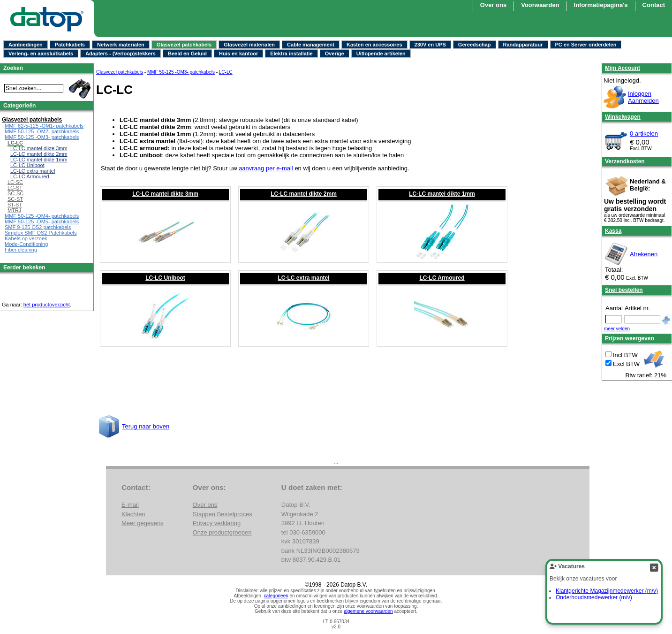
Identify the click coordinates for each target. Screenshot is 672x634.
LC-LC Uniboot (165, 278)
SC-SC (15, 193)
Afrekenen (644, 254)
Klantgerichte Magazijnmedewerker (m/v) (607, 591)
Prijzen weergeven (630, 338)
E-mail (130, 505)
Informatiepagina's (601, 5)
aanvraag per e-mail (266, 168)
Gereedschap (475, 45)
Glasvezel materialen (249, 45)
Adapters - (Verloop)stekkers (121, 53)
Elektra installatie (291, 53)
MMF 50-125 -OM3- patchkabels (181, 72)
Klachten (133, 514)
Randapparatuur (523, 45)
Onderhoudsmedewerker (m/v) (594, 597)
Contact (654, 5)
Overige (335, 53)
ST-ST (15, 205)
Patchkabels (70, 45)
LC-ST (15, 188)
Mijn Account (623, 68)
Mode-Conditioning (26, 244)
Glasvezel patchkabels (184, 45)
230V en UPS (430, 45)
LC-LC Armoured (442, 278)
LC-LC (226, 72)
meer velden (617, 329)
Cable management (311, 45)
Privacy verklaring (217, 523)
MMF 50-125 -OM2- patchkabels (42, 131)
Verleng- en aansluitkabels (41, 53)
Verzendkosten (625, 161)
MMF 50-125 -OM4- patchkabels (42, 216)
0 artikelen (644, 134)
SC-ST (15, 199)
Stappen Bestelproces (223, 514)
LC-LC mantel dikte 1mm (442, 194)
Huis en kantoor (238, 53)
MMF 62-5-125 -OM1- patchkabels (44, 126)
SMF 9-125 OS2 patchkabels (38, 227)
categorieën (276, 596)
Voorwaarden (540, 5)
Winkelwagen (623, 117)
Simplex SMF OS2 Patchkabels (41, 233)
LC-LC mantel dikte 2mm (304, 194)
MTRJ (14, 210)
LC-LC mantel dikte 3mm (165, 194)
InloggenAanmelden (643, 97)
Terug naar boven (146, 426)
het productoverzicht (47, 305)
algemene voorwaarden (368, 611)
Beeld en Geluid (187, 53)
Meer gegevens (143, 523)
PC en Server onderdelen (586, 45)
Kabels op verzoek (26, 238)
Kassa (613, 231)
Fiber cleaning (21, 250)
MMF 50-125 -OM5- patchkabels (42, 222)
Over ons (493, 5)
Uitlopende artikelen (381, 53)
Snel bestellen (624, 290)
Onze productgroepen (222, 532)
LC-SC (15, 182)
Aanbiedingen (26, 45)
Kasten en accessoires (374, 45)
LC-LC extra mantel (303, 278)
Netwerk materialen (121, 45)
